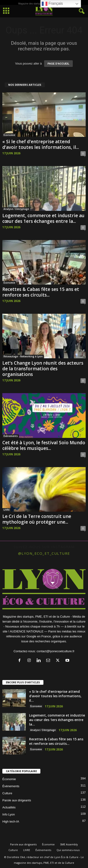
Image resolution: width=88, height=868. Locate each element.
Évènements (11, 436)
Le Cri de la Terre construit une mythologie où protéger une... (37, 519)
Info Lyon (9, 814)
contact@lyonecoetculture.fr (55, 651)
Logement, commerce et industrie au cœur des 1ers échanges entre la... (43, 218)
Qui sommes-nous (68, 850)
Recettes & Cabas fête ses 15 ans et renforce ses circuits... (41, 292)
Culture (7, 793)
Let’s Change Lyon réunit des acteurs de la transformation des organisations (43, 369)
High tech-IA (11, 821)
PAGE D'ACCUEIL (59, 64)
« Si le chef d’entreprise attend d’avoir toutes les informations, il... (41, 144)
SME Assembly (69, 844)
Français (52, 4)
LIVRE (7, 510)
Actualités (9, 807)
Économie (9, 135)
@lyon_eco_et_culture (44, 553)
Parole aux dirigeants (17, 800)
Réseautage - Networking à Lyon (23, 356)
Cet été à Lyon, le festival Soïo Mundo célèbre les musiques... (44, 445)
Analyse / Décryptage (16, 209)
